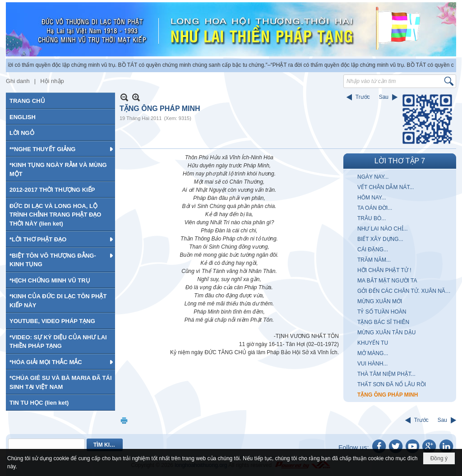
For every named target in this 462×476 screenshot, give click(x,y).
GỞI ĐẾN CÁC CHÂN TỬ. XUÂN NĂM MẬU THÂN (406, 291)
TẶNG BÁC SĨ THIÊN (383, 322)
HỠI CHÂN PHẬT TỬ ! (384, 270)
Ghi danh (18, 81)
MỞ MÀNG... (373, 353)
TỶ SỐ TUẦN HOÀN (382, 312)
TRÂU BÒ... (372, 218)
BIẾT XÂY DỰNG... (380, 239)
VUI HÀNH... (372, 364)
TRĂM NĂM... (374, 260)
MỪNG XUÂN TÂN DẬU (386, 333)
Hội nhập (52, 81)
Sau (384, 97)
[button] (60, 149)
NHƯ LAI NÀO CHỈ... (383, 229)
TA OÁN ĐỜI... (375, 208)
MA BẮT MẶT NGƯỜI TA (387, 281)
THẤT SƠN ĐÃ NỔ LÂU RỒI (392, 384)
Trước (363, 97)
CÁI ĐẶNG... (373, 250)
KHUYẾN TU (373, 343)
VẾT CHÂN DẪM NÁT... (386, 187)
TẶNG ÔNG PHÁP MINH (388, 395)
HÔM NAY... (372, 198)
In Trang (124, 420)
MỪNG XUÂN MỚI (380, 301)
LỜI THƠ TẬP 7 (400, 161)
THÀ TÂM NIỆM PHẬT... (386, 374)
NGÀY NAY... (373, 177)
